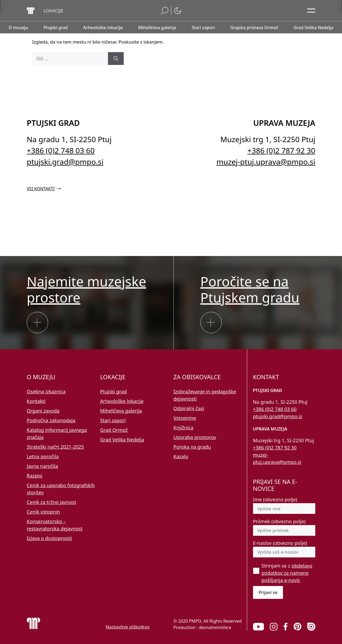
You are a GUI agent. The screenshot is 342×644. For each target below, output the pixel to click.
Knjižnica (183, 428)
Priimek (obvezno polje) (279, 521)
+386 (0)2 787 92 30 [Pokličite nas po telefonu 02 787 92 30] (281, 150)
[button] (53, 11)
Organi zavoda (43, 411)
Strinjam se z (287, 573)
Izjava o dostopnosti (49, 538)
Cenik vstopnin (43, 512)
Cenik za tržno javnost (51, 502)
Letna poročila (43, 456)
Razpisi (35, 476)
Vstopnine (185, 418)
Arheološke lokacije (122, 401)
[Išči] (116, 59)
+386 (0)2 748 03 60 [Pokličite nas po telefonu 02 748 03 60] (61, 150)
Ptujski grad (114, 391)
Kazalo (181, 456)
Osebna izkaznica (46, 391)
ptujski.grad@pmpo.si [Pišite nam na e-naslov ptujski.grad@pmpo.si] (65, 162)
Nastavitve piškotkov (128, 627)
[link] (259, 627)
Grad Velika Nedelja (122, 440)
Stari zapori (113, 420)
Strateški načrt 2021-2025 (55, 447)
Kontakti (36, 401)
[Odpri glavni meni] (311, 11)
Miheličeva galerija (121, 411)
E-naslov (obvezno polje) (280, 543)
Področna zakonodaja (51, 420)
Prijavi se (268, 592)
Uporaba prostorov (195, 437)
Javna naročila (42, 466)
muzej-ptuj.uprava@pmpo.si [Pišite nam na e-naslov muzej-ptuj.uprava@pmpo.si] (266, 162)
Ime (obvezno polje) (275, 499)
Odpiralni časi (189, 408)
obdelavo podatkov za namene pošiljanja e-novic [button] (287, 573)
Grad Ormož (114, 430)
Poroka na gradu (192, 447)
